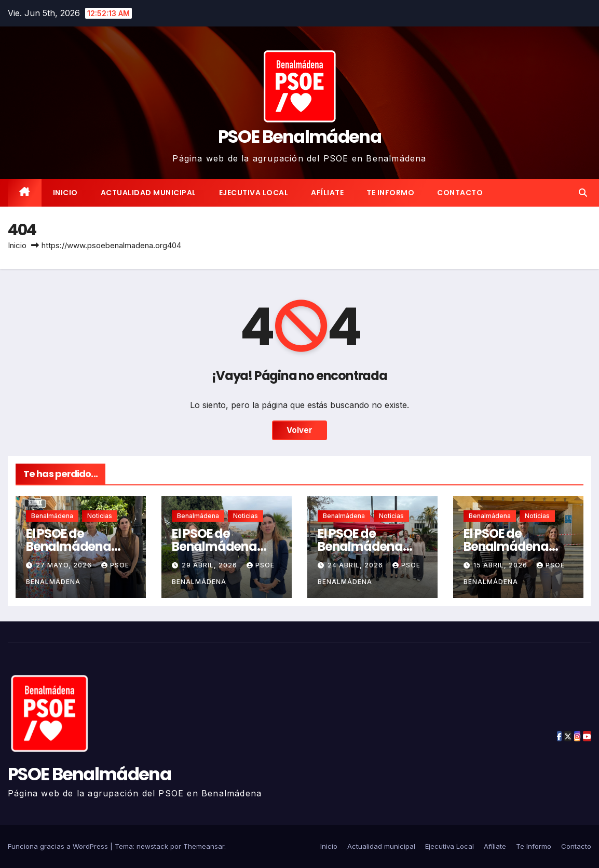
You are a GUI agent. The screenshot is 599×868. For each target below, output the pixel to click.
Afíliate (327, 193)
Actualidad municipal (148, 193)
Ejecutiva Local (254, 193)
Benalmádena (52, 516)
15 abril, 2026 (501, 565)
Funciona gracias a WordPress (59, 846)
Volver (299, 430)
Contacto (460, 193)
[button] (583, 193)
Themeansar (204, 846)
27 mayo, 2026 (65, 565)
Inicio (65, 193)
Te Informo (390, 193)
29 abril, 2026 (210, 565)
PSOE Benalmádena (299, 137)
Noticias (100, 516)
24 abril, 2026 (356, 565)
